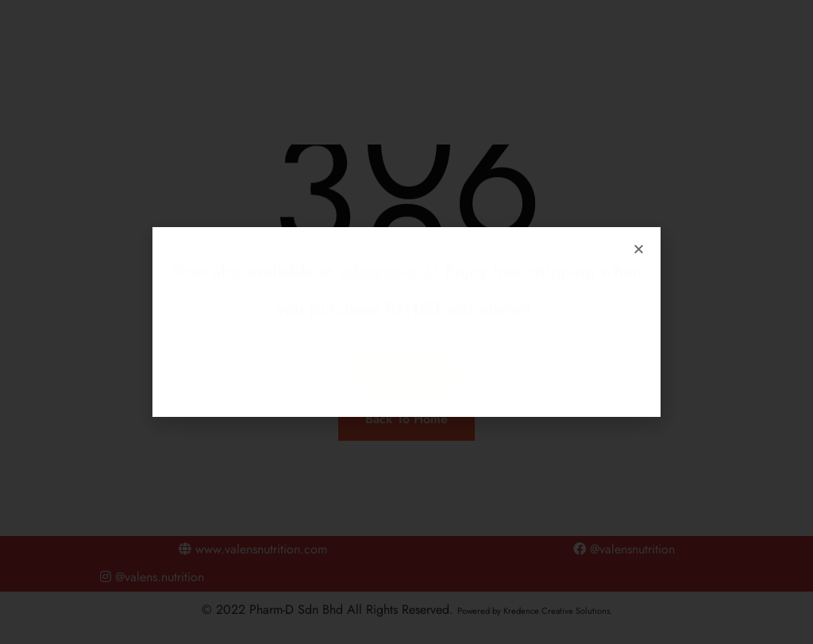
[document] (406, 322)
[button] (639, 249)
